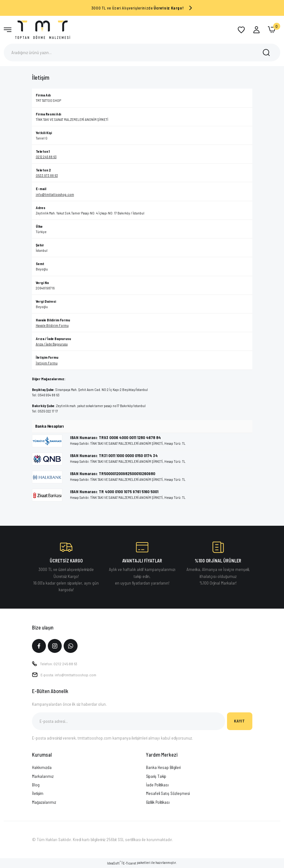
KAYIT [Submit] (239, 722)
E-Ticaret (130, 864)
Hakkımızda (42, 768)
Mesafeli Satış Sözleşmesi (168, 794)
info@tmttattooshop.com (55, 194)
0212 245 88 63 (46, 157)
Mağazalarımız (44, 803)
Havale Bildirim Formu (52, 325)
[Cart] (272, 30)
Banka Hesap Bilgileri (163, 768)
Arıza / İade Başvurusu (52, 344)
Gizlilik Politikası (158, 803)
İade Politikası (157, 785)
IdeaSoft (114, 863)
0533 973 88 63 (47, 175)
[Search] (142, 53)
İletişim (38, 794)
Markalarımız (43, 777)
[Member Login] (256, 30)
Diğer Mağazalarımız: (49, 379)
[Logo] (43, 29)
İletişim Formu (47, 363)
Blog (36, 785)
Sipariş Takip (156, 777)
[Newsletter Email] (129, 722)
